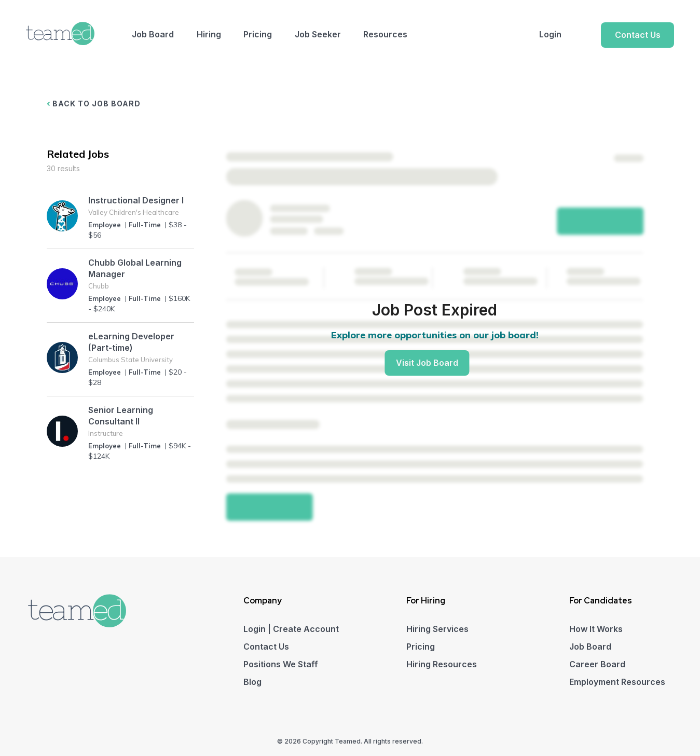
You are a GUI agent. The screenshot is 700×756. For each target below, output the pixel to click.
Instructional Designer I (136, 200)
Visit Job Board (427, 363)
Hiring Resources (442, 664)
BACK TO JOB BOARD (94, 104)
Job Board (153, 34)
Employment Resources (617, 682)
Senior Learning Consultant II (121, 416)
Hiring (209, 34)
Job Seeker (318, 34)
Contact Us (638, 35)
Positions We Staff (281, 664)
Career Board (597, 664)
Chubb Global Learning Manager (135, 268)
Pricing (258, 34)
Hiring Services (437, 629)
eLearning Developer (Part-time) (131, 342)
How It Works (596, 629)
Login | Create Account (291, 629)
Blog (252, 682)
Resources (385, 34)
